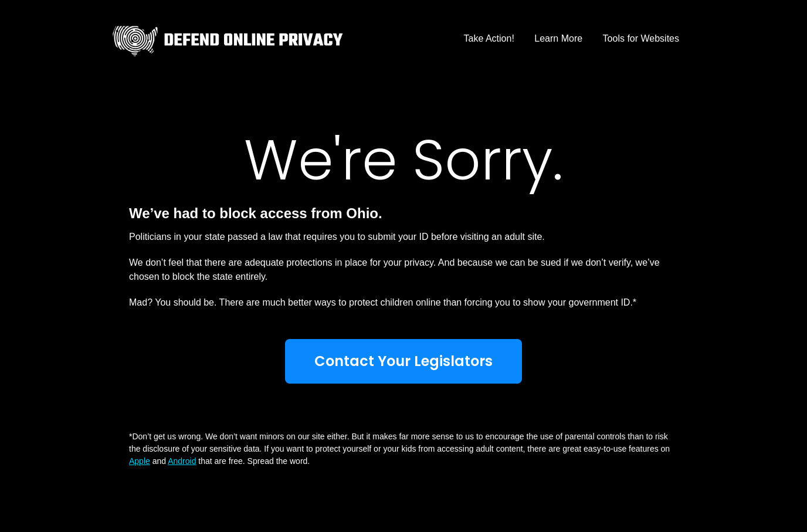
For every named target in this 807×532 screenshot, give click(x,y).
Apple (140, 461)
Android (182, 461)
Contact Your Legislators (403, 361)
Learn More (558, 38)
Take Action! (489, 38)
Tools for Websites (641, 38)
